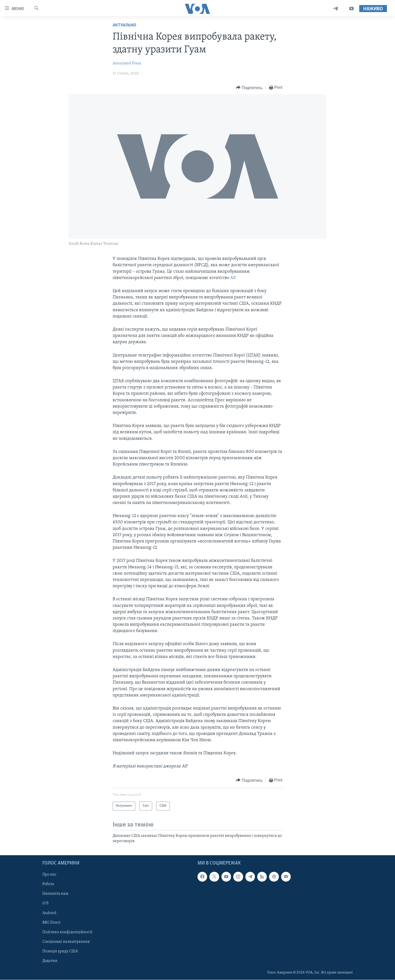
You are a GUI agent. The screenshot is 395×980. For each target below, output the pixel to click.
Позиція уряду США (60, 951)
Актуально (124, 25)
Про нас (49, 875)
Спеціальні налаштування (66, 942)
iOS (45, 904)
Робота (48, 884)
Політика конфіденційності (67, 932)
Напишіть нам (55, 894)
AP (233, 278)
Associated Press (127, 63)
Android (49, 913)
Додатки (50, 961)
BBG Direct (51, 923)
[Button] (249, 88)
